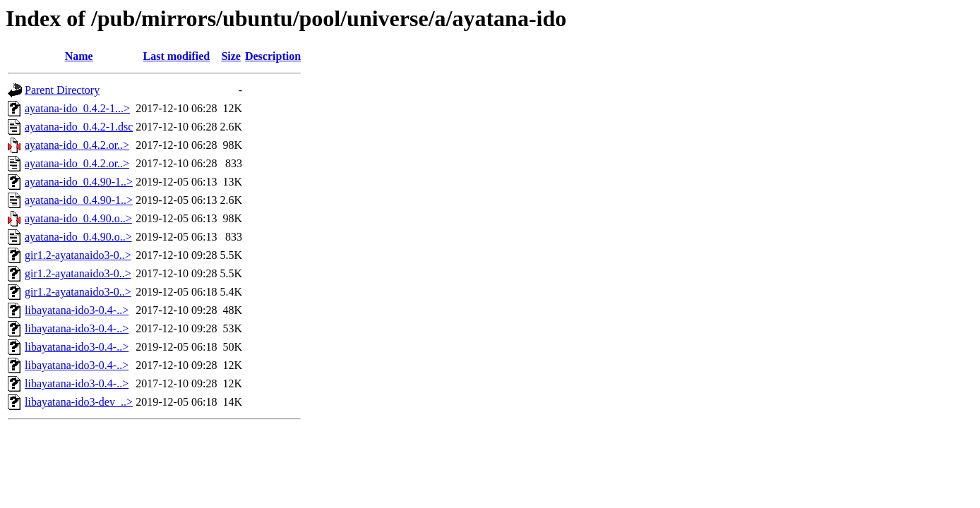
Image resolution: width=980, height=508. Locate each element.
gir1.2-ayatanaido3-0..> (78, 255)
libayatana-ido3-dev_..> (79, 402)
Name (79, 56)
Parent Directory (62, 90)
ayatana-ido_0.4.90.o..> (78, 218)
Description (273, 56)
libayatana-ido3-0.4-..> (77, 310)
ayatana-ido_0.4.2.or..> (77, 145)
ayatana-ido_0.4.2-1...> (77, 108)
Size (231, 56)
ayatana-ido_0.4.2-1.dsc (79, 127)
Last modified (177, 56)
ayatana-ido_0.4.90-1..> (79, 182)
